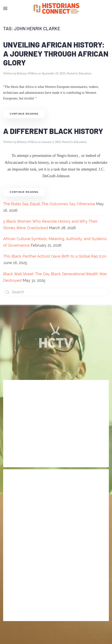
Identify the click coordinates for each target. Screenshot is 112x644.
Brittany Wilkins (27, 73)
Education (85, 73)
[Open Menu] (5, 8)
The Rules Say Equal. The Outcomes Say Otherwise (49, 204)
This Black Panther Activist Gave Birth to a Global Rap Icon (55, 256)
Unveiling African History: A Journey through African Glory (56, 54)
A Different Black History (53, 131)
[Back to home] (56, 8)
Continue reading (24, 114)
